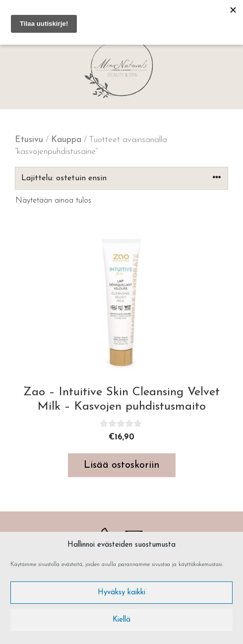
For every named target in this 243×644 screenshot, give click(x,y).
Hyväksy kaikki (121, 593)
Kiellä (121, 620)
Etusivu (29, 140)
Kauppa (66, 140)
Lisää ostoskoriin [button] (122, 465)
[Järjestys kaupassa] (121, 178)
